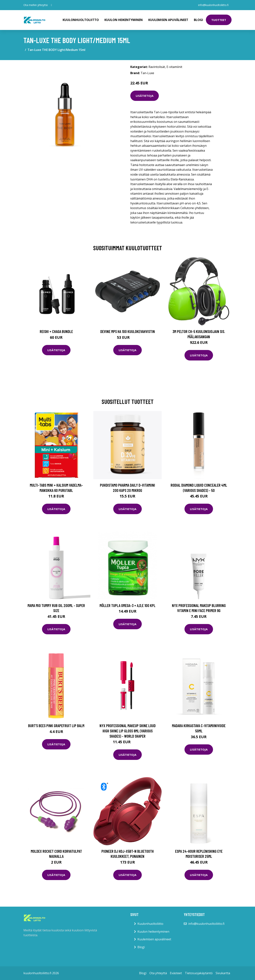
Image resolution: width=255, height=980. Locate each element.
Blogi (198, 20)
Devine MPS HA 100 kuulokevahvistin (128, 331)
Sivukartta (223, 973)
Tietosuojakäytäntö (199, 973)
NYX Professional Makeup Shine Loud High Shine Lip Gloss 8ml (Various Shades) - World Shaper (128, 731)
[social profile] (51, 5)
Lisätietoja (145, 96)
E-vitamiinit (174, 67)
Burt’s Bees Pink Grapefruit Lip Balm (56, 726)
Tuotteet (219, 20)
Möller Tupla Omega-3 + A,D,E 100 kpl (127, 605)
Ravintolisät (157, 67)
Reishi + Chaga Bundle (56, 331)
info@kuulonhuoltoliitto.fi (213, 5)
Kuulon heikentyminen (124, 20)
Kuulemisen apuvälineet (168, 20)
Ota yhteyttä (158, 973)
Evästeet (176, 973)
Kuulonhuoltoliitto (81, 20)
